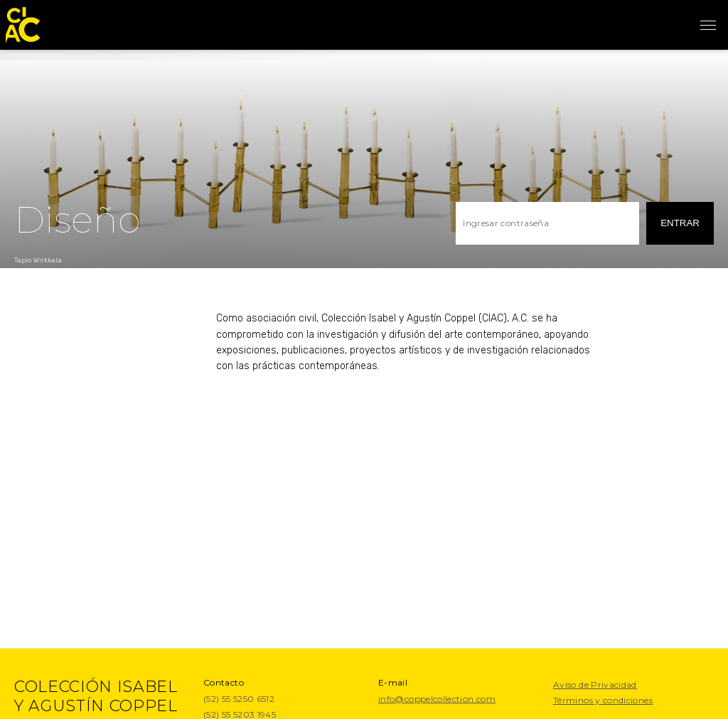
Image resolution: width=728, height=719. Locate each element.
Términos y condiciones (603, 700)
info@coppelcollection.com (437, 699)
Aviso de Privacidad (595, 685)
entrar (680, 223)
